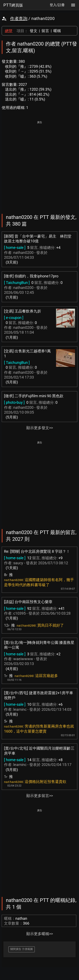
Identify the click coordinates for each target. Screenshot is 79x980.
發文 (33, 31)
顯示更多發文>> (40, 428)
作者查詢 (19, 18)
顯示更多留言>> (40, 796)
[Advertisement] (39, 164)
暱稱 (57, 31)
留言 (45, 31)
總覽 (9, 31)
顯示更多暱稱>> (40, 934)
